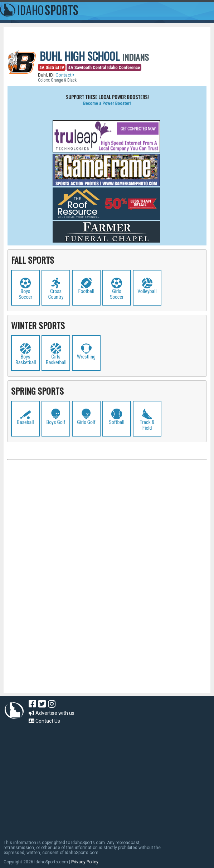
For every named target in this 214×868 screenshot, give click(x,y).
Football (86, 291)
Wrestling (86, 357)
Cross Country (56, 294)
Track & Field (147, 425)
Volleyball (147, 291)
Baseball (25, 422)
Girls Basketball (56, 360)
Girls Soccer (117, 294)
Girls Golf (86, 422)
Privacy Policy (85, 862)
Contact (65, 75)
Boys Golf (56, 422)
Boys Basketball (26, 360)
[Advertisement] (107, 539)
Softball (117, 422)
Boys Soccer (25, 294)
